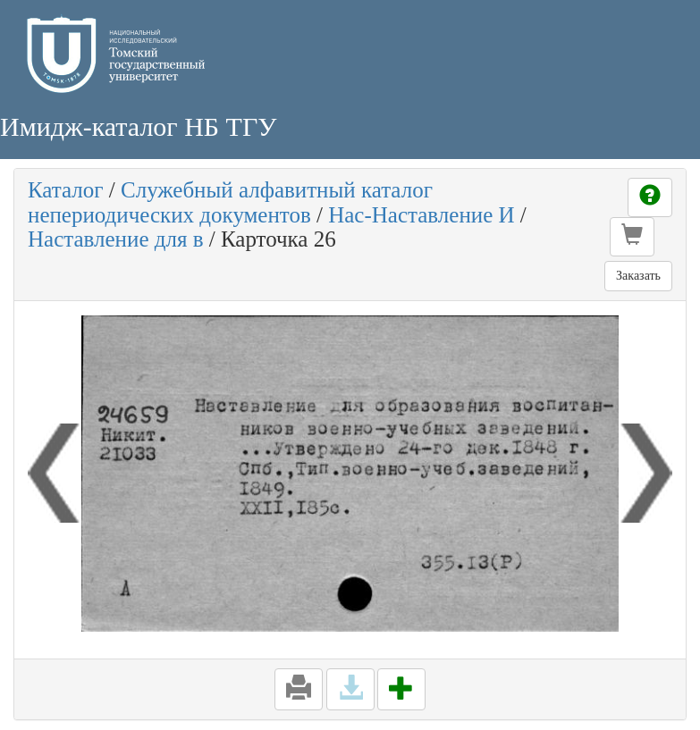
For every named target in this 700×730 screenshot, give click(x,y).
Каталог (66, 190)
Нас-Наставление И (421, 215)
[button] (632, 237)
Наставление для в (115, 239)
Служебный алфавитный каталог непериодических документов (230, 202)
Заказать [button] (638, 276)
